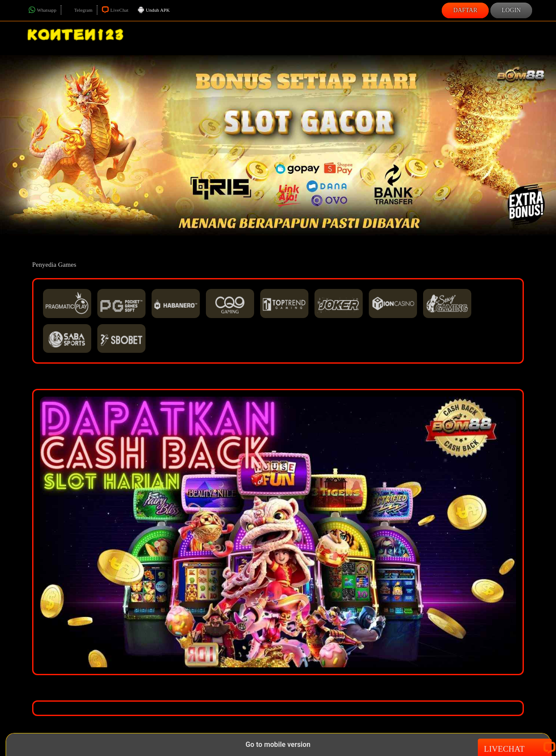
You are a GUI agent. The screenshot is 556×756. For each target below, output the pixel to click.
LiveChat (115, 10)
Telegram (79, 10)
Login (511, 10)
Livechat (515, 748)
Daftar (465, 10)
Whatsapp (42, 10)
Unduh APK (154, 10)
